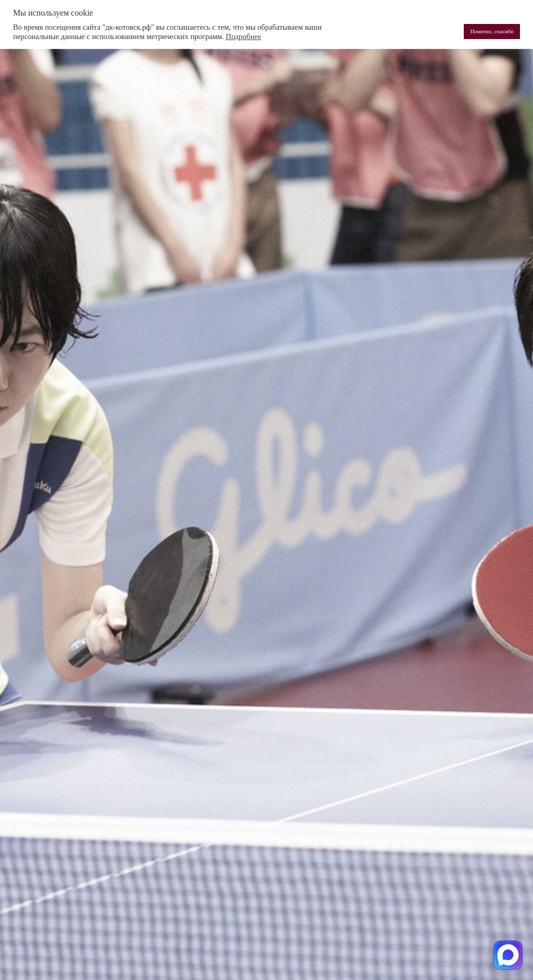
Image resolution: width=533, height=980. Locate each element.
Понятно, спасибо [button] (492, 31)
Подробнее (244, 36)
